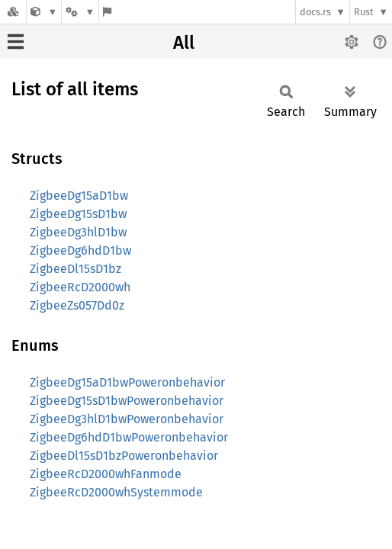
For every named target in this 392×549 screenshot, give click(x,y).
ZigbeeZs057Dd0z (77, 305)
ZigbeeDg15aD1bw (79, 196)
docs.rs (315, 12)
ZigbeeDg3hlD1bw (78, 232)
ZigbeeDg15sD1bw (78, 214)
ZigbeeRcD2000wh (80, 287)
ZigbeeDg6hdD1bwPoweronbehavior (129, 437)
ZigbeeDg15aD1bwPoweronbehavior (127, 382)
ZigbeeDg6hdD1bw (80, 250)
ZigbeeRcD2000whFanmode (106, 474)
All (184, 43)
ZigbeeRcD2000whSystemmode (116, 492)
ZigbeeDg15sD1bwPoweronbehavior (127, 401)
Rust (364, 12)
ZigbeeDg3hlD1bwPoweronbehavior (127, 419)
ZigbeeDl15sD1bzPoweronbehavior (124, 456)
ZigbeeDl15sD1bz (76, 269)
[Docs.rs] (13, 12)
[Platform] (80, 12)
